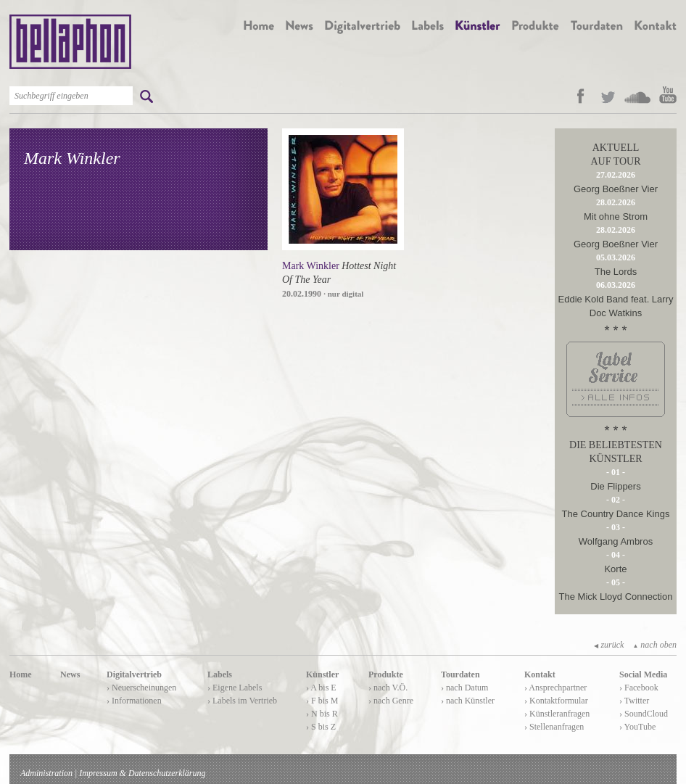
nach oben (654, 645)
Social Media (643, 674)
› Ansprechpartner (555, 688)
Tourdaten (460, 674)
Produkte (386, 674)
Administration (46, 773)
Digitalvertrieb (134, 674)
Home (21, 674)
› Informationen (134, 701)
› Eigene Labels (235, 688)
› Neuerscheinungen (141, 688)
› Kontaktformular (556, 701)
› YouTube (637, 727)
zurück (609, 645)
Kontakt (540, 674)
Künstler (322, 674)
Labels (220, 674)
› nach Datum (464, 688)
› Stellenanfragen (554, 727)
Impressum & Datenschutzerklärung (142, 773)
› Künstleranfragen (557, 714)
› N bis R (322, 714)
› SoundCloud (644, 714)
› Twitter (634, 701)
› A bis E (321, 688)
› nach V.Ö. (388, 688)
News (70, 674)
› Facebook (639, 688)
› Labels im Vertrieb (242, 701)
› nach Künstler (468, 701)
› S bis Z (321, 727)
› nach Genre (391, 701)
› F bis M (322, 701)
